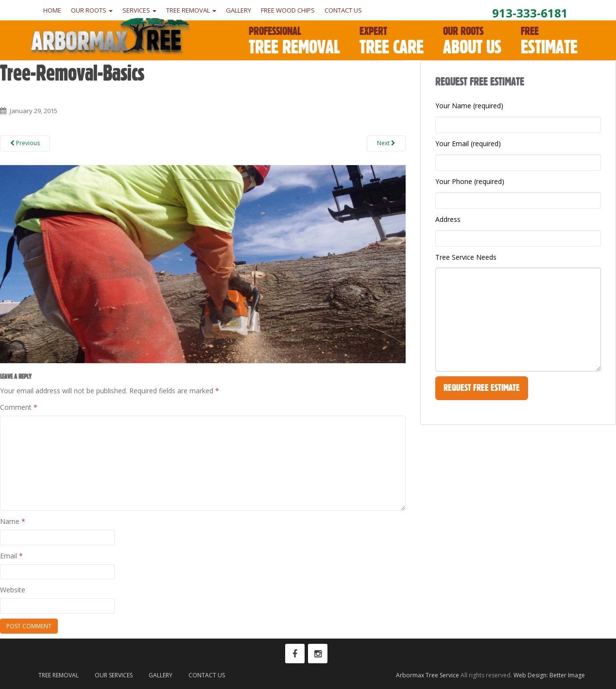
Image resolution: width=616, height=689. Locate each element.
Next (386, 143)
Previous (25, 143)
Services (139, 10)
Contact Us (343, 10)
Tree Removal (191, 10)
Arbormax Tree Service (428, 675)
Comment (19, 407)
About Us (472, 41)
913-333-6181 (530, 13)
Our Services (114, 675)
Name (13, 521)
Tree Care (392, 41)
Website (13, 590)
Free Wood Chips (288, 10)
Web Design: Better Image (549, 675)
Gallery (239, 10)
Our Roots (92, 10)
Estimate (549, 41)
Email (11, 556)
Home (52, 10)
